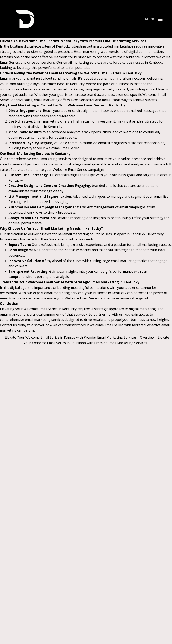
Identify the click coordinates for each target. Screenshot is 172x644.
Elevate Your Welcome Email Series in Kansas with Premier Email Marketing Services (71, 337)
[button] (154, 19)
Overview (147, 337)
